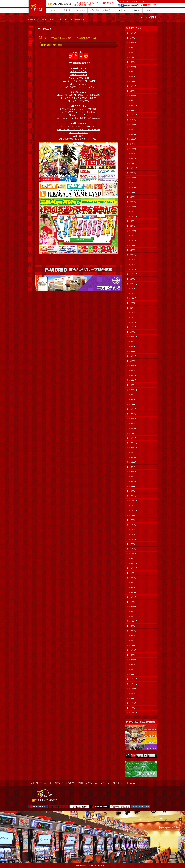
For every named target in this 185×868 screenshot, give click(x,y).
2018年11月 (133, 448)
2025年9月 (132, 62)
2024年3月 (132, 149)
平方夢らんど (51, 19)
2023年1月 (132, 211)
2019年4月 (132, 424)
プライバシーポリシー (119, 783)
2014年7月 (132, 698)
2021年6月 (132, 303)
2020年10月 (133, 342)
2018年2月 (132, 491)
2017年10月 (133, 510)
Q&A (96, 783)
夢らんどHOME (33, 19)
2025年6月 (132, 76)
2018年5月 (132, 477)
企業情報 (89, 783)
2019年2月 (132, 433)
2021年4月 (132, 313)
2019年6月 (132, 414)
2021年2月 (132, 322)
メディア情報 (42, 19)
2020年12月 (133, 332)
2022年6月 (132, 245)
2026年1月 (132, 43)
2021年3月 (132, 317)
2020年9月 (132, 346)
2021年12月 (133, 274)
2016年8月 (132, 578)
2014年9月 (132, 689)
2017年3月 (132, 544)
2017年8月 (132, 520)
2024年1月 (132, 158)
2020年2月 (132, 375)
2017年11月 (133, 505)
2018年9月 (132, 457)
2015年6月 (132, 645)
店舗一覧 (38, 783)
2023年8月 (132, 178)
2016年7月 (132, 583)
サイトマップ (124, 1)
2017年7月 (132, 525)
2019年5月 (132, 419)
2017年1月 (132, 554)
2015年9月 (132, 631)
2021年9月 (132, 289)
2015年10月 (133, 626)
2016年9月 (132, 573)
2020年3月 (132, 371)
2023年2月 (132, 207)
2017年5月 (132, 534)
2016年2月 (132, 607)
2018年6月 (132, 472)
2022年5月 (132, 250)
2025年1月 (132, 101)
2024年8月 (132, 125)
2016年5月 (132, 592)
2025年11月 (133, 52)
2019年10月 (133, 395)
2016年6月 (132, 587)
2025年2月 (132, 96)
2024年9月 (132, 120)
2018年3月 (132, 486)
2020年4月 (132, 366)
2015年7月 (132, 640)
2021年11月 (133, 279)
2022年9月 (132, 231)
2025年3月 (132, 91)
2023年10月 (133, 168)
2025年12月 (133, 48)
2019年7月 (132, 409)
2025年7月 (132, 72)
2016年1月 (132, 612)
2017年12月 (133, 501)
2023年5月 (132, 192)
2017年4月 (132, 539)
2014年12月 (133, 674)
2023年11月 (133, 163)
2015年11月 (133, 621)
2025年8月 (132, 67)
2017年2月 (132, 549)
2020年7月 (132, 356)
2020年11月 (133, 337)
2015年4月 (132, 655)
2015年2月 (132, 665)
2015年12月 (133, 616)
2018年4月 (132, 481)
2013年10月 (133, 713)
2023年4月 (132, 197)
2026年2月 (132, 38)
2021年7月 (132, 298)
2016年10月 (133, 568)
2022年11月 (133, 221)
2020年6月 (132, 361)
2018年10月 (133, 452)
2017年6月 (132, 530)
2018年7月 (132, 467)
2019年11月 (133, 390)
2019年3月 (132, 428)
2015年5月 (132, 650)
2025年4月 (132, 86)
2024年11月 (133, 110)
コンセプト (48, 783)
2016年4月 (132, 597)
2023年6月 (132, 187)
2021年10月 (133, 284)
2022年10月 (133, 226)
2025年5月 (132, 81)
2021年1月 (132, 327)
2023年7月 (132, 182)
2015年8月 (132, 636)
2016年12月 (133, 558)
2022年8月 (132, 235)
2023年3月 (132, 202)
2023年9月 (132, 173)
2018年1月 (132, 496)
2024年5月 (132, 139)
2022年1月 (132, 269)
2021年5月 (132, 308)
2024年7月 (132, 130)
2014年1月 (132, 708)
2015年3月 (132, 660)
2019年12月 (133, 385)
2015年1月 (132, 669)
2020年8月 (132, 351)
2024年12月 (133, 105)
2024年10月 (133, 115)
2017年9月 (132, 515)
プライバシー (134, 1)
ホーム (30, 783)
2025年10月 (133, 57)
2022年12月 (133, 216)
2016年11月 (133, 563)
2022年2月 (132, 264)
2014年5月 (132, 703)
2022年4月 (132, 255)
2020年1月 (132, 380)
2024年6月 (132, 134)
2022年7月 (132, 240)
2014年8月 (132, 694)
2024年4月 (132, 144)
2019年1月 (132, 438)
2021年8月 (132, 293)
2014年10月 (133, 684)
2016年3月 (132, 602)
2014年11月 (133, 679)
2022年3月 (132, 260)
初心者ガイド (59, 783)
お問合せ (142, 1)
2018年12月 (133, 443)
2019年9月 (132, 399)
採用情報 (80, 783)
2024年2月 (132, 154)
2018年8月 (132, 462)
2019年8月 (132, 404)
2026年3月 (132, 33)
